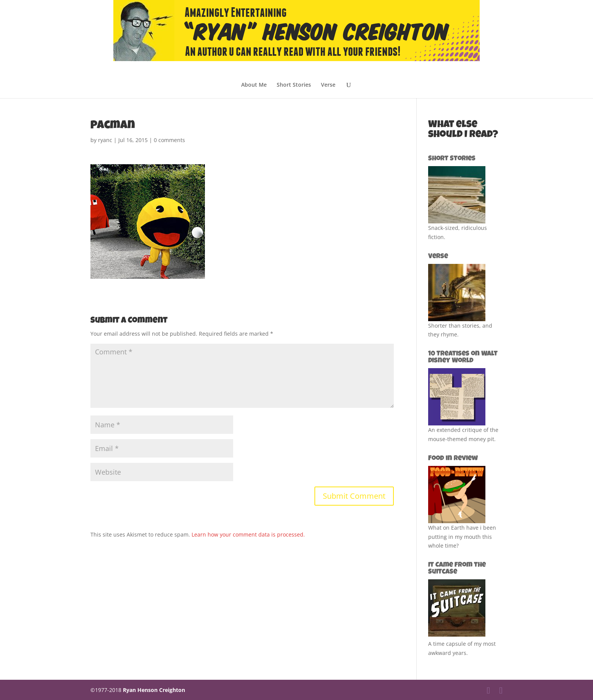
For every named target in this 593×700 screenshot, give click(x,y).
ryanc (105, 140)
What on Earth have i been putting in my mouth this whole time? (462, 537)
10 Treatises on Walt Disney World (463, 357)
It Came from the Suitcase (457, 569)
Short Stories (294, 85)
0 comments (169, 140)
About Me (254, 85)
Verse (328, 85)
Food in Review (453, 459)
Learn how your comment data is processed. (248, 534)
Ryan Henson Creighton (154, 690)
